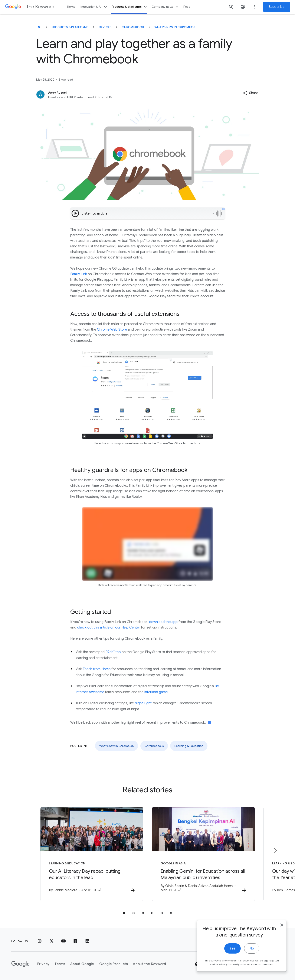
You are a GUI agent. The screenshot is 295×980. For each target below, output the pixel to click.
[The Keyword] (39, 27)
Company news (166, 7)
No (252, 960)
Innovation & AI (94, 7)
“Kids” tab (113, 652)
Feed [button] (187, 7)
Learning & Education (189, 746)
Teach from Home (97, 669)
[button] (251, 93)
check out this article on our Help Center (109, 627)
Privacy (43, 964)
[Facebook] (75, 941)
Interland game (156, 692)
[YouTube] (63, 941)
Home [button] (71, 7)
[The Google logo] (20, 964)
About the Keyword (149, 964)
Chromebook (133, 27)
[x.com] (52, 941)
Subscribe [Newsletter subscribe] (277, 7)
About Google (82, 964)
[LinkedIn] (87, 941)
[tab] (124, 913)
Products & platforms (130, 7)
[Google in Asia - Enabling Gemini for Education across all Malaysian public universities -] (203, 854)
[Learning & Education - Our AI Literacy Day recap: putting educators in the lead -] (92, 854)
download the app (163, 622)
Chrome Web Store (112, 330)
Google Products (114, 964)
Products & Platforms (70, 27)
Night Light (143, 703)
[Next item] (275, 851)
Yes (232, 960)
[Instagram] (40, 941)
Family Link (79, 274)
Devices (105, 27)
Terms (60, 964)
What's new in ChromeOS (175, 27)
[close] (282, 937)
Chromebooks (154, 746)
